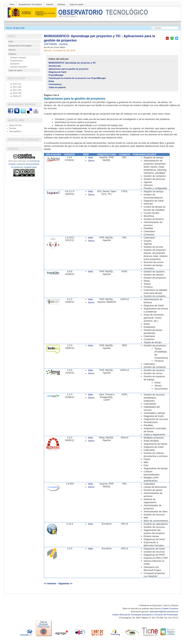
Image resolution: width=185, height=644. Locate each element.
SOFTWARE (51, 44)
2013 (14, 84)
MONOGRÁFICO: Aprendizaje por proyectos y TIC (72, 63)
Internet (50, 4)
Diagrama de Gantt (57, 72)
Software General (18, 58)
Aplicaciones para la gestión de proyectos (69, 69)
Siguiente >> (65, 583)
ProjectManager (56, 75)
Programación (16, 61)
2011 (14, 90)
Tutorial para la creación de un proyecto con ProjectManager (77, 78)
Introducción (55, 66)
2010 (14, 93)
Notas (51, 81)
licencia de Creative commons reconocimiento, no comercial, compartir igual (24, 164)
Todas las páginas (57, 87)
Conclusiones (55, 84)
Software (61, 4)
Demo (91, 161)
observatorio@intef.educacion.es (164, 612)
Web (91, 158)
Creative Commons (170, 608)
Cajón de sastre (77, 4)
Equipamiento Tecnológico (30, 4)
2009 (14, 96)
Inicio (12, 4)
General (63, 44)
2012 (14, 87)
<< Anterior (50, 583)
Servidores (15, 64)
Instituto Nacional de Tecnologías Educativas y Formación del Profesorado (145, 615)
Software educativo (19, 67)
